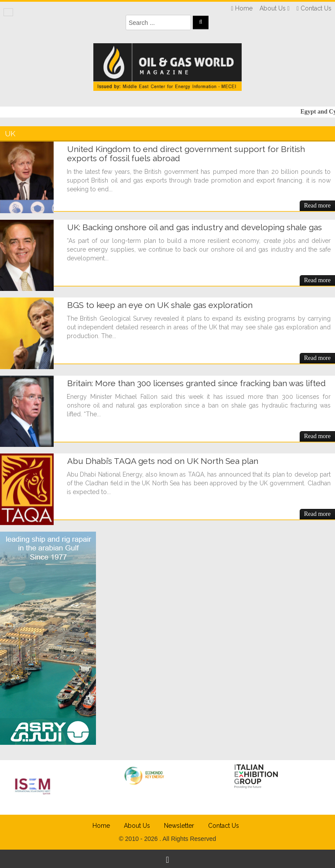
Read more (317, 206)
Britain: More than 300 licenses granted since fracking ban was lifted (197, 383)
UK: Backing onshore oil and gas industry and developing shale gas (195, 227)
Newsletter (179, 826)
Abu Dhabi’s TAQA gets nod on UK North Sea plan (163, 461)
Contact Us (224, 826)
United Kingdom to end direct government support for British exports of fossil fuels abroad (186, 154)
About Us (137, 826)
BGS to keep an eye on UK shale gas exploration (160, 305)
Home (101, 826)
